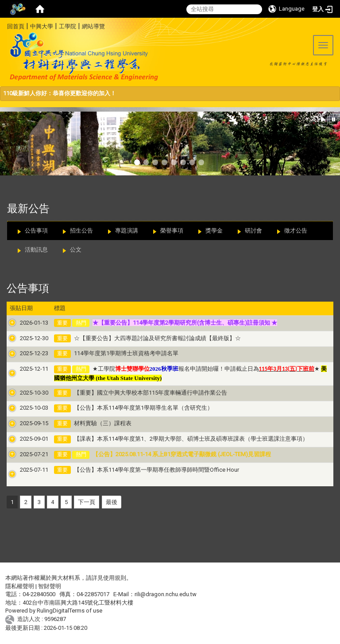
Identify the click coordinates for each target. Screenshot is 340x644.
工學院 (68, 26)
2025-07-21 (24, 454)
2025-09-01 (24, 439)
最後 (112, 502)
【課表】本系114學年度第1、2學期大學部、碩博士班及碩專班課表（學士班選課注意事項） (181, 439)
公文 (76, 250)
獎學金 (214, 231)
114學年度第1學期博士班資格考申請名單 (116, 353)
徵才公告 (296, 231)
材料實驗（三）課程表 (93, 423)
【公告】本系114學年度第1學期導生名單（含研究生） (133, 408)
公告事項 (36, 231)
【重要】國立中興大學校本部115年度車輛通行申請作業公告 (140, 393)
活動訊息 (36, 250)
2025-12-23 (24, 353)
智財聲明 (50, 586)
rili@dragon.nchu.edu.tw (166, 594)
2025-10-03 (24, 408)
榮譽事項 (172, 231)
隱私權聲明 (20, 586)
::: (4, 25)
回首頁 (16, 26)
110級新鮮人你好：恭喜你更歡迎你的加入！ (60, 93)
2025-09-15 (24, 423)
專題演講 (127, 231)
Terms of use (86, 611)
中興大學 (42, 26)
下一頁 (87, 502)
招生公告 (81, 231)
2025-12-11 (24, 369)
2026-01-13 (24, 323)
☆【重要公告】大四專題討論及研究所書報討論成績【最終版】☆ (147, 338)
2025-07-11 (24, 470)
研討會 (253, 231)
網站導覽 (93, 26)
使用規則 (115, 578)
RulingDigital (53, 611)
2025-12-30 (24, 338)
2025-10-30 (24, 393)
